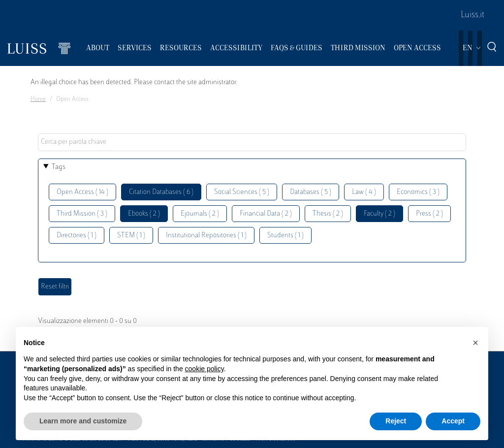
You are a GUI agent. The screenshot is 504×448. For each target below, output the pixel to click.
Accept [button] (453, 421)
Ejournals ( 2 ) (200, 214)
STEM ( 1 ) (131, 236)
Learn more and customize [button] (83, 421)
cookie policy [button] (205, 369)
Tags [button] (59, 167)
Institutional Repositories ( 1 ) (206, 236)
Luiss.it (472, 15)
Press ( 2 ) (429, 214)
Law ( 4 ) (364, 192)
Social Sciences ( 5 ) (242, 192)
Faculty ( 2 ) (379, 214)
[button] (475, 343)
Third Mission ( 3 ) (82, 214)
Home (38, 99)
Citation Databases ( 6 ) (161, 192)
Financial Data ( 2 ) (266, 214)
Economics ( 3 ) (418, 192)
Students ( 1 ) (285, 236)
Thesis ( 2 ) (328, 214)
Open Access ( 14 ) (82, 192)
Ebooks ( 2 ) (144, 214)
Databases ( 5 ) (311, 192)
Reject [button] (396, 421)
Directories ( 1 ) (77, 236)
